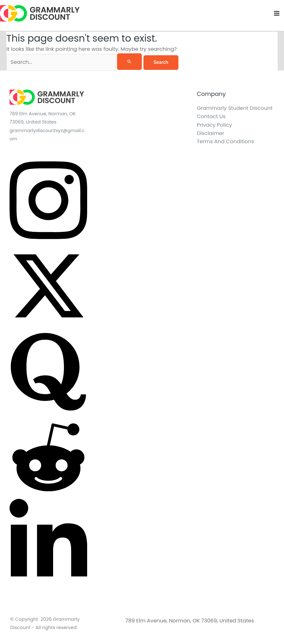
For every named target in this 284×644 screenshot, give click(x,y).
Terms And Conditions (225, 141)
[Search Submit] (129, 61)
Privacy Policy (215, 125)
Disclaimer (211, 133)
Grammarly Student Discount (235, 108)
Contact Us (211, 116)
